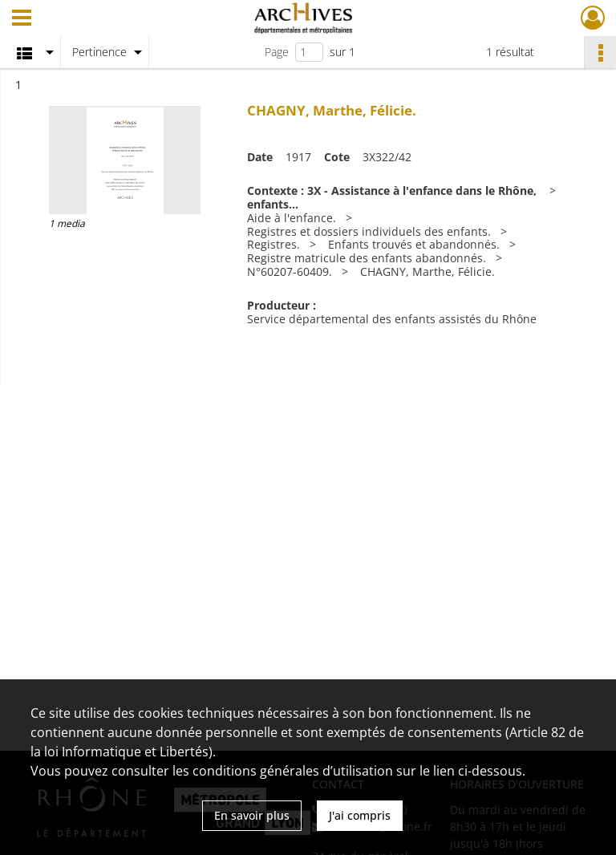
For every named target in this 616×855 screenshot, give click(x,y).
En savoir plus (252, 815)
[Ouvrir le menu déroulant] (22, 19)
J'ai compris (360, 815)
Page (277, 52)
